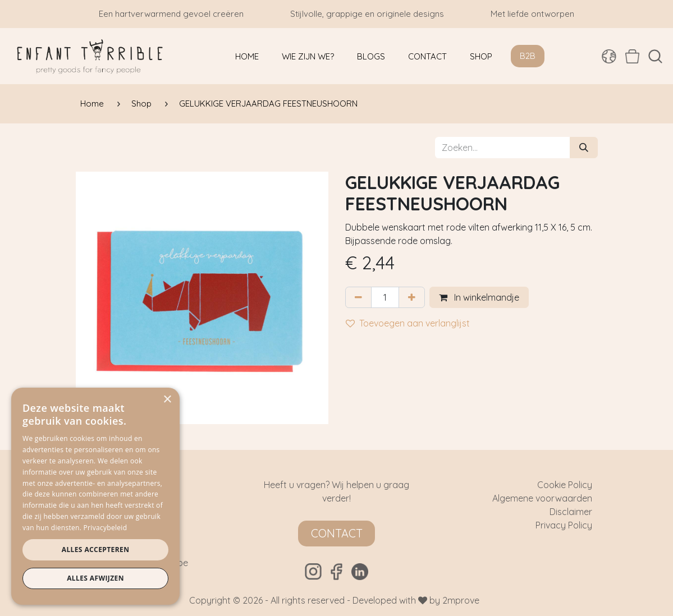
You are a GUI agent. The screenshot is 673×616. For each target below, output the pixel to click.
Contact (337, 533)
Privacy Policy (564, 525)
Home (92, 104)
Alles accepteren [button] (96, 550)
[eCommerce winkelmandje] (632, 56)
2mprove (461, 600)
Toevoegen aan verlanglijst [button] (408, 323)
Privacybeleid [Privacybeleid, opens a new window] (106, 528)
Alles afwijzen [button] (95, 578)
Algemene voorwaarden (542, 498)
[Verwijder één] (358, 297)
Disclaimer (571, 512)
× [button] (167, 400)
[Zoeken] (584, 148)
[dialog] (95, 496)
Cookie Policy (565, 485)
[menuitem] (247, 56)
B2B (528, 56)
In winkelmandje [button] (479, 297)
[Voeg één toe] (412, 297)
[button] (655, 56)
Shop (141, 104)
